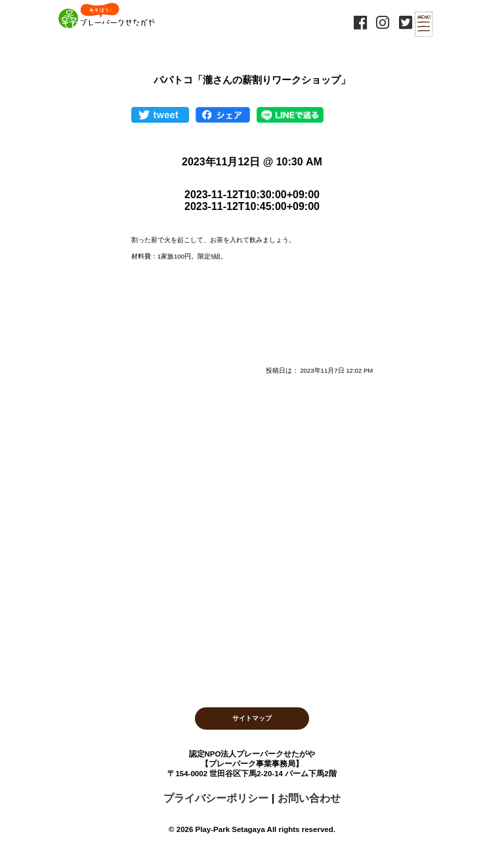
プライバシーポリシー (216, 798)
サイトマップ (252, 718)
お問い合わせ (309, 798)
